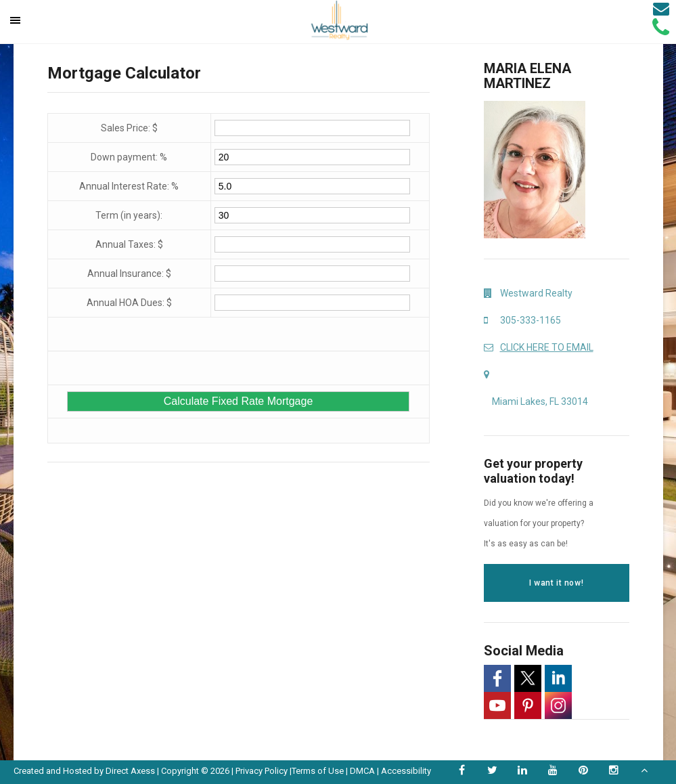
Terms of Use (318, 771)
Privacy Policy (262, 771)
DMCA (362, 771)
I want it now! (556, 583)
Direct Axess (130, 771)
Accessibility (406, 771)
